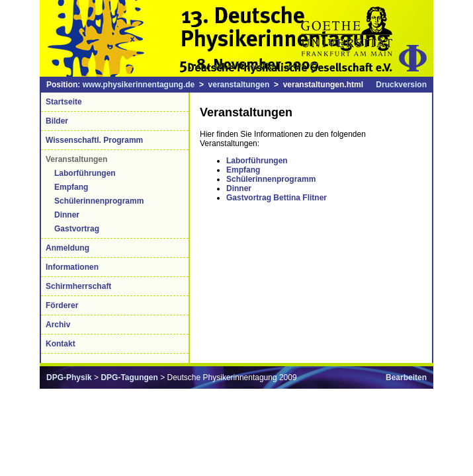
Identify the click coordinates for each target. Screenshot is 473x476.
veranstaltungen (239, 85)
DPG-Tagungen (129, 377)
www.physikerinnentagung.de (139, 85)
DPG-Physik (69, 377)
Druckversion (401, 85)
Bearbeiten (406, 377)
